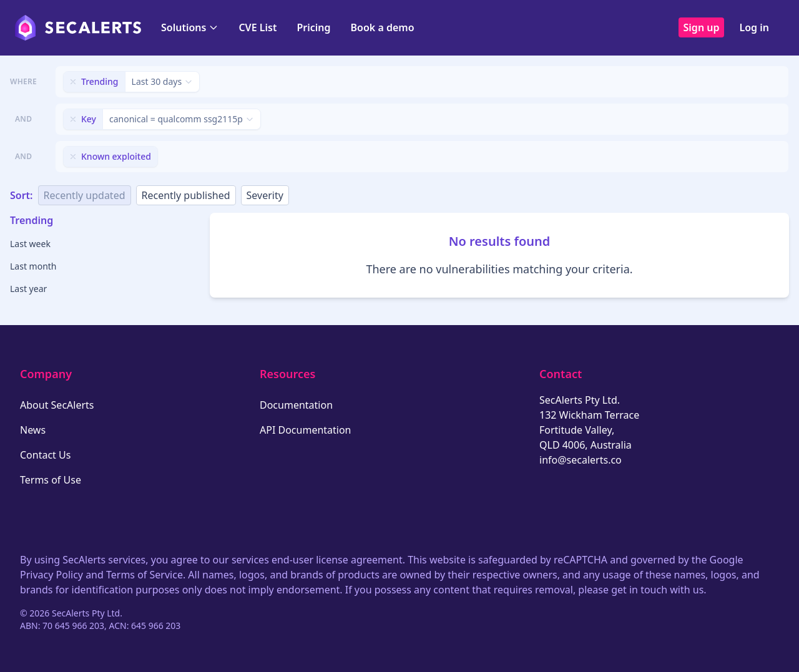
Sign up (702, 27)
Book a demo (383, 27)
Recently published (186, 195)
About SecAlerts (57, 405)
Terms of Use (51, 480)
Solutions (190, 27)
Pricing (313, 27)
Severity (265, 195)
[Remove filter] (73, 82)
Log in (754, 27)
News (33, 430)
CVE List (257, 27)
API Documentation (306, 430)
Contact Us (45, 455)
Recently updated (85, 195)
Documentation (296, 405)
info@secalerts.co (581, 460)
